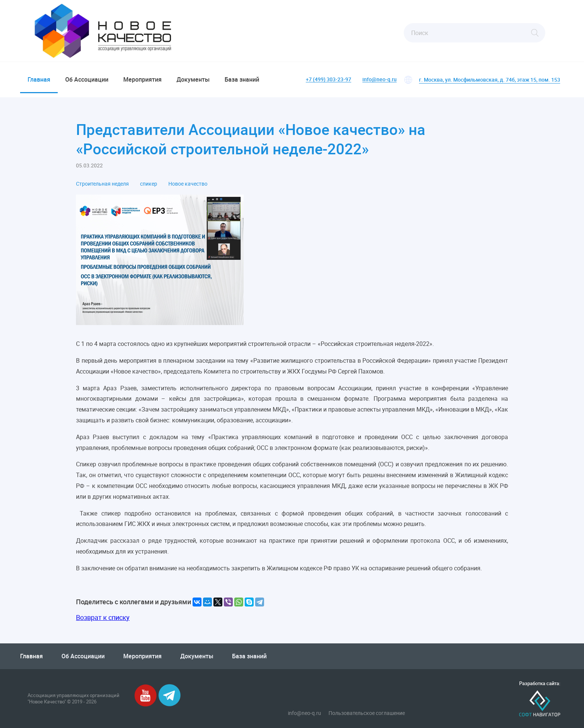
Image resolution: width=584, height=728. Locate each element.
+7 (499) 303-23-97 (328, 80)
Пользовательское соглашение (367, 713)
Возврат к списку (103, 617)
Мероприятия (142, 79)
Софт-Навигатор (540, 704)
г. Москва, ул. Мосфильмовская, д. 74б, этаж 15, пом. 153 (490, 80)
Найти (535, 33)
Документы (193, 79)
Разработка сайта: (540, 683)
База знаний (242, 79)
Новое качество (188, 184)
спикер (149, 184)
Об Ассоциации (87, 79)
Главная (39, 79)
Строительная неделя (102, 184)
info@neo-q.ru (380, 80)
